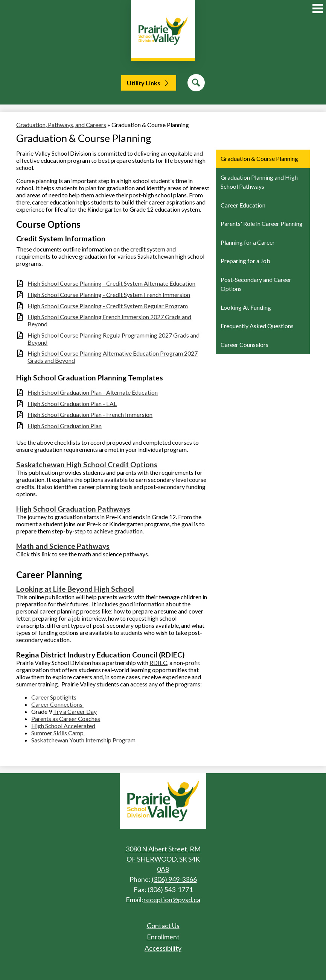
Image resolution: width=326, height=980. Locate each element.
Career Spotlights (54, 697)
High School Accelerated (63, 726)
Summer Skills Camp (58, 733)
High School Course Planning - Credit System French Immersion (109, 295)
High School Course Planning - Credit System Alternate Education (111, 283)
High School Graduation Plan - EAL (72, 404)
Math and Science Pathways (63, 546)
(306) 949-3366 (174, 879)
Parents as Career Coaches (66, 719)
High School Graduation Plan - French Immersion (90, 414)
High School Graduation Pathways (73, 509)
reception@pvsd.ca (172, 900)
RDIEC (158, 663)
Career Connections (57, 704)
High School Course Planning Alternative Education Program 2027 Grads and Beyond (113, 357)
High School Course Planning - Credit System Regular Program (108, 306)
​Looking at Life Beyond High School (75, 589)
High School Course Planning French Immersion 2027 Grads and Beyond (109, 320)
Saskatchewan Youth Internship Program (83, 740)
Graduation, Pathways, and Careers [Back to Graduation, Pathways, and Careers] (61, 125)
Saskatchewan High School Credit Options (87, 464)
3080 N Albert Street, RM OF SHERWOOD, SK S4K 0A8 (163, 859)
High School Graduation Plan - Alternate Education (93, 392)
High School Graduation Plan (65, 426)
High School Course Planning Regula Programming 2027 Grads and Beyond (113, 339)
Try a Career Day (75, 711)
